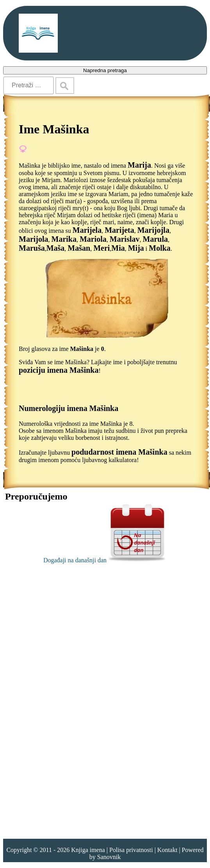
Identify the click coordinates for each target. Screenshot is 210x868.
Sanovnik (109, 857)
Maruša (32, 248)
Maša (56, 248)
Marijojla (153, 230)
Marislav (125, 239)
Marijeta (119, 230)
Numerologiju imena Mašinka (69, 408)
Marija (139, 165)
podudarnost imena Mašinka (119, 452)
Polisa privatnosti (131, 850)
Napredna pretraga (105, 70)
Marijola (34, 239)
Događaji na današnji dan (105, 560)
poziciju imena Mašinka (59, 370)
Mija (136, 248)
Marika (64, 239)
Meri (101, 248)
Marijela (87, 230)
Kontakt (167, 850)
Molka (160, 248)
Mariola (93, 239)
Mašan (79, 248)
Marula (155, 239)
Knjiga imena (88, 850)
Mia (118, 248)
